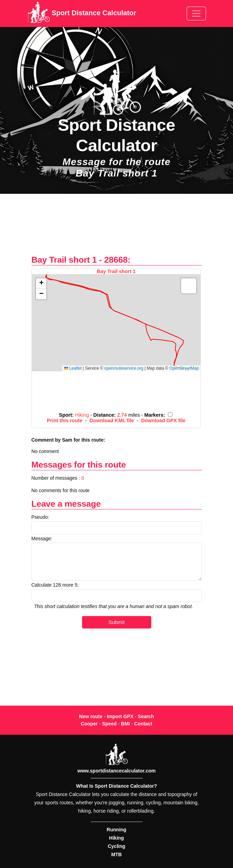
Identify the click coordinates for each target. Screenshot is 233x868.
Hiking (116, 838)
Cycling (116, 846)
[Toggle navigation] (196, 13)
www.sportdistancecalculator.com (117, 771)
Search (146, 716)
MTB (116, 855)
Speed (109, 724)
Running (116, 830)
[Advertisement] (116, 228)
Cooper (89, 724)
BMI (125, 724)
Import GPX (120, 716)
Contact (143, 724)
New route (91, 716)
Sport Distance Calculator (82, 13)
